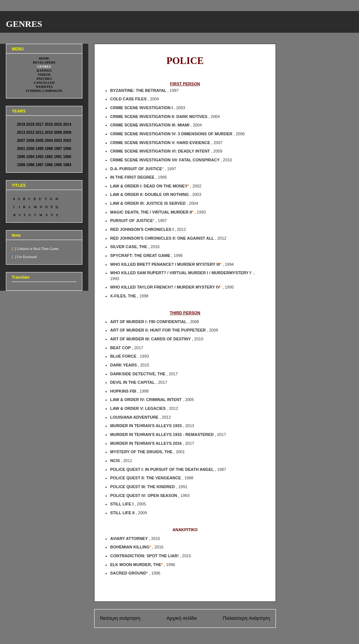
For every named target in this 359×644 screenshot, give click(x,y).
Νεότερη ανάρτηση (120, 618)
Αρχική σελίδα (181, 618)
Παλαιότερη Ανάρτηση (246, 618)
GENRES (24, 24)
